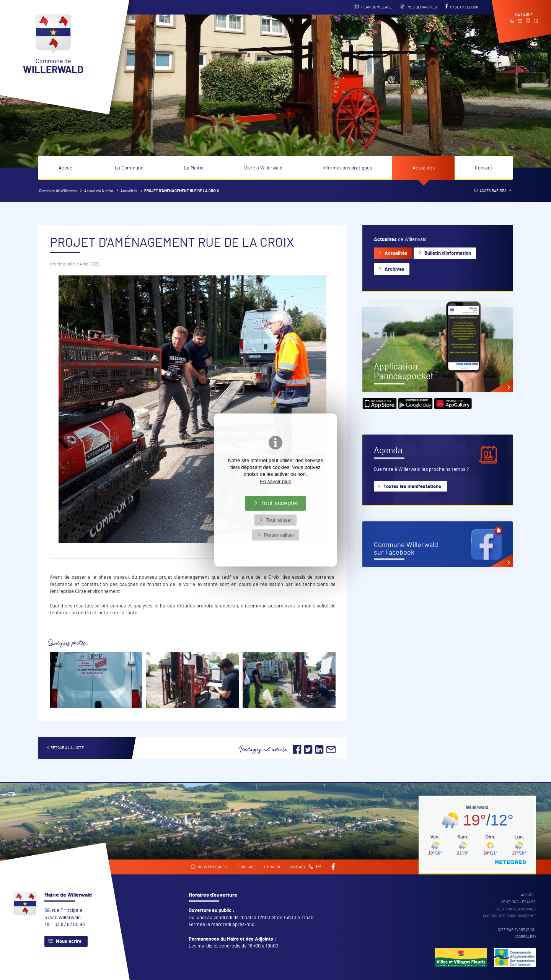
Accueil (67, 168)
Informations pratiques (347, 168)
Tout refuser (279, 520)
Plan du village (373, 7)
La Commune (129, 168)
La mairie (273, 867)
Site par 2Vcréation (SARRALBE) (517, 933)
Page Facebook (462, 7)
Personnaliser (279, 535)
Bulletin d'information (448, 253)
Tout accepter (280, 503)
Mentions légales (518, 902)
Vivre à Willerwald (263, 168)
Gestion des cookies (516, 909)
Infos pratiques (209, 867)
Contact (484, 168)
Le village (245, 867)
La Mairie (194, 168)
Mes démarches (419, 7)
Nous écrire (69, 942)
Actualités (424, 168)
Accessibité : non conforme (509, 916)
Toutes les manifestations (412, 487)
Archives (395, 269)
